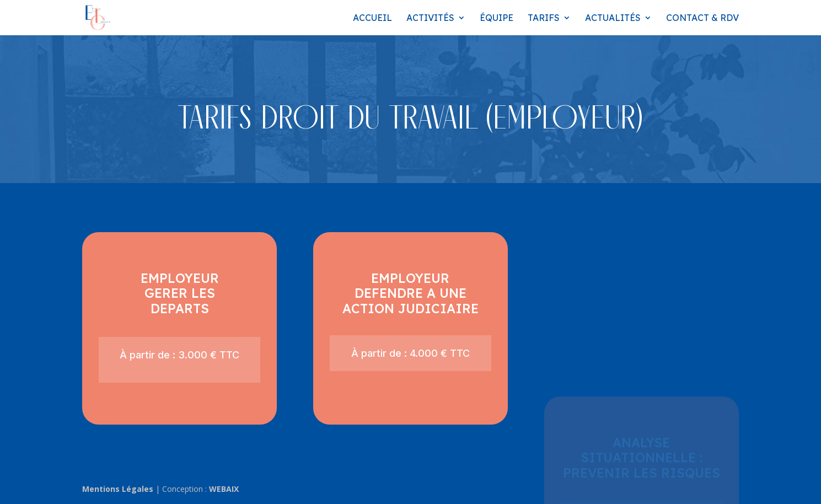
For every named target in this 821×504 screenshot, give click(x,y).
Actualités (613, 18)
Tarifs (544, 18)
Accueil (372, 18)
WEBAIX (224, 489)
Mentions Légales (118, 489)
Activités (430, 18)
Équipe (497, 18)
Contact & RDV (702, 18)
